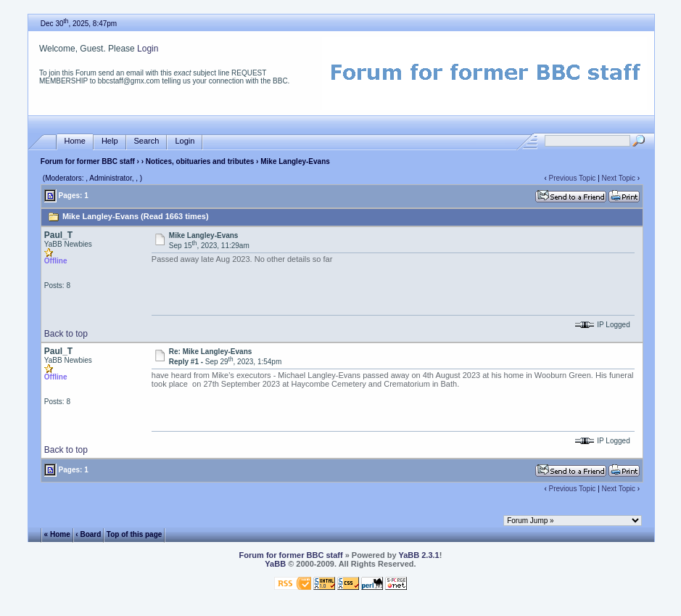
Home (75, 141)
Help (110, 141)
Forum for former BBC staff (88, 161)
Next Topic (619, 178)
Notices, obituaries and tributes (200, 161)
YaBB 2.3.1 (418, 555)
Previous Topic (573, 178)
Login (148, 49)
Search (147, 141)
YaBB (275, 564)
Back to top (66, 334)
